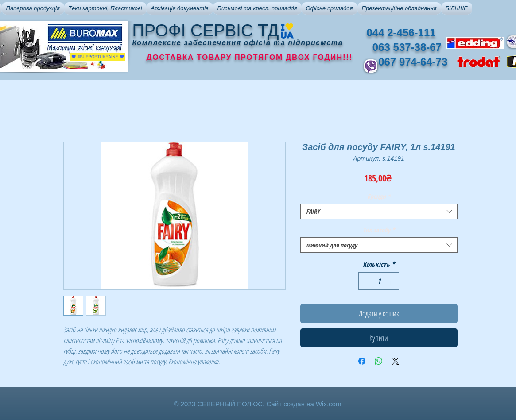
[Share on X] (396, 361)
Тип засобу (379, 230)
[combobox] (379, 211)
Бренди (379, 196)
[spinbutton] (379, 281)
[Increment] (392, 281)
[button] (33, 8)
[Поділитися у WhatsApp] (379, 361)
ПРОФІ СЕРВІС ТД (206, 31)
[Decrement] (366, 281)
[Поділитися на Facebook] (362, 361)
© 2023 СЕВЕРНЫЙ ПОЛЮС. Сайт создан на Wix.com (258, 404)
